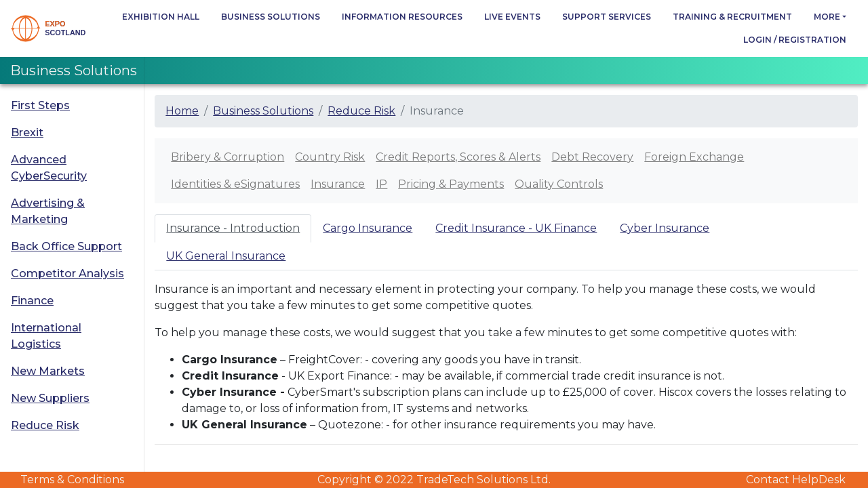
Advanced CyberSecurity (49, 168)
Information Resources (402, 17)
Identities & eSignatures (235, 184)
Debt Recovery (592, 157)
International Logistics (46, 336)
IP (381, 184)
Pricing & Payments (451, 184)
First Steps (40, 105)
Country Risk (330, 157)
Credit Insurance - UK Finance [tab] (516, 228)
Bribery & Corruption (228, 157)
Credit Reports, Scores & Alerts (458, 157)
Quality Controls (559, 184)
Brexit (27, 133)
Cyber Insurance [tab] (665, 228)
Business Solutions (271, 17)
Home (182, 111)
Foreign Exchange (694, 157)
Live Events (512, 17)
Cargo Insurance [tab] (368, 228)
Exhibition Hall (161, 17)
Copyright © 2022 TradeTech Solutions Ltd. (434, 480)
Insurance (338, 184)
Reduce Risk (45, 425)
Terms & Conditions (72, 480)
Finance (32, 301)
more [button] (827, 17)
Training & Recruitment (732, 17)
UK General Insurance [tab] (226, 256)
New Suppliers (50, 398)
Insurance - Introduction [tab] (233, 228)
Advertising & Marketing (48, 211)
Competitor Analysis (67, 273)
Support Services (607, 17)
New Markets (48, 371)
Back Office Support (66, 246)
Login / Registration (795, 40)
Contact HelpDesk (796, 480)
